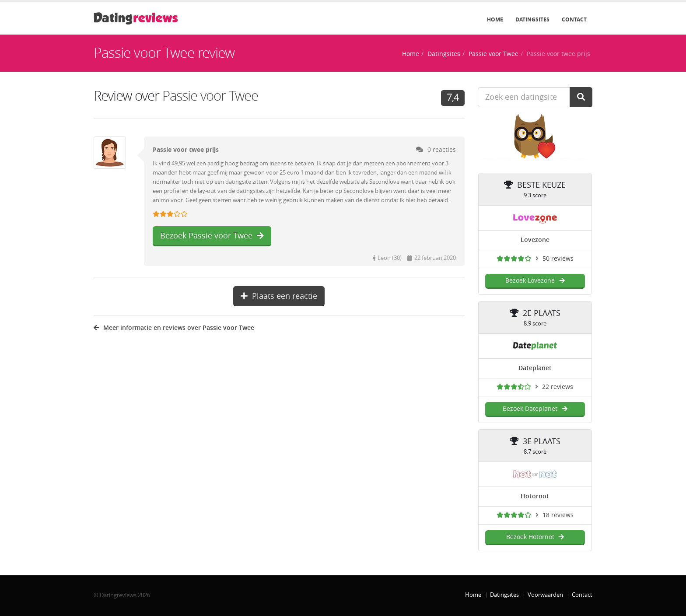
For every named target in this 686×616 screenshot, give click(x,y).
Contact (574, 20)
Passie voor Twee (493, 54)
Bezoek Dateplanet (535, 409)
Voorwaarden (545, 595)
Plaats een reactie (279, 296)
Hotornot (535, 496)
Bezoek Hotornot (535, 537)
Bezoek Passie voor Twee (212, 236)
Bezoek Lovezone (535, 281)
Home (495, 20)
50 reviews (558, 259)
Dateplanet (535, 368)
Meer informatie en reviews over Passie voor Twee (174, 328)
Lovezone (535, 240)
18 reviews (558, 515)
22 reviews (558, 387)
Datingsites (532, 20)
